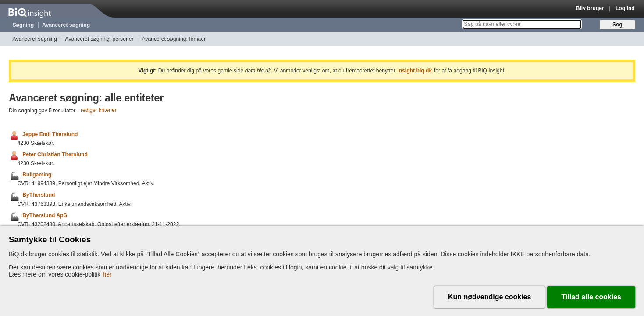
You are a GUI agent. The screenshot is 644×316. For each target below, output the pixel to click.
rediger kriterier (99, 111)
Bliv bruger (590, 8)
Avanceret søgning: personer (100, 39)
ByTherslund (39, 195)
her (107, 274)
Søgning (23, 25)
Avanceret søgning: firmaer (174, 39)
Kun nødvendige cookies (489, 297)
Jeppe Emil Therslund (50, 134)
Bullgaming (37, 175)
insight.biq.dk (415, 71)
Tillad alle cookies (591, 297)
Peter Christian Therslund (55, 154)
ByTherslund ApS (45, 215)
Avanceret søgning (66, 25)
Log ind (625, 8)
